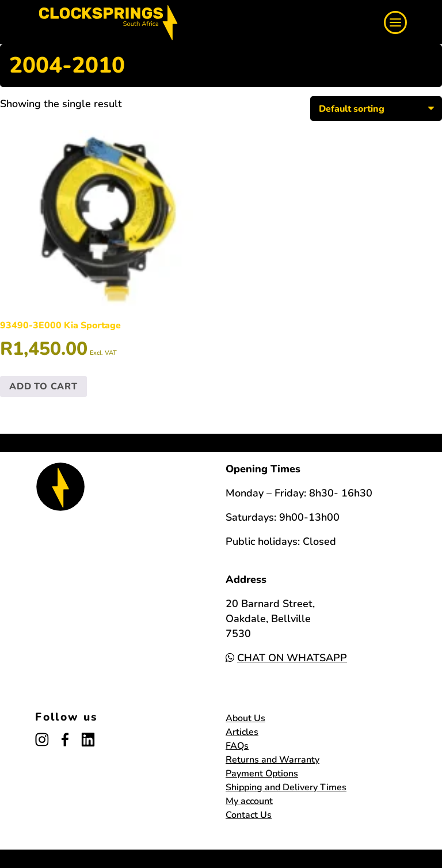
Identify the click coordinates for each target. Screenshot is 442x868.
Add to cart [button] (43, 386)
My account (249, 801)
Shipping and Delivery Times (286, 787)
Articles (242, 732)
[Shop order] (376, 108)
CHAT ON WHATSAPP (286, 658)
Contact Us (249, 815)
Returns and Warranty (273, 760)
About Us (245, 718)
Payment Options (262, 774)
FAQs (237, 746)
